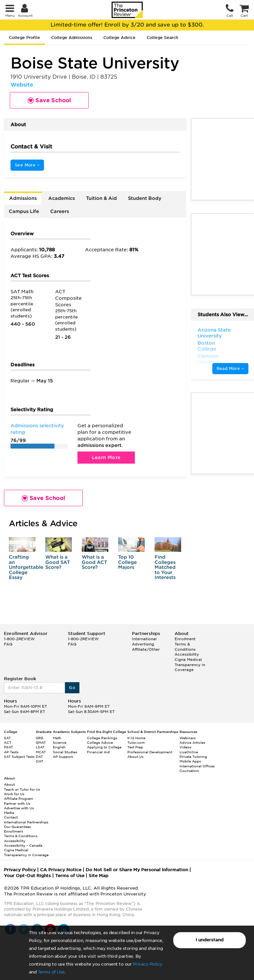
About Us (135, 757)
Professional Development (150, 752)
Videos (185, 747)
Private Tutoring (193, 757)
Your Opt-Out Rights (27, 876)
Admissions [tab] (23, 198)
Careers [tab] (60, 211)
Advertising (143, 644)
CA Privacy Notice (61, 870)
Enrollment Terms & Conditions (185, 644)
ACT (8, 742)
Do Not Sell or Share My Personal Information (137, 870)
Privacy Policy (148, 964)
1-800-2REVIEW (19, 639)
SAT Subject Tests (19, 757)
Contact (11, 817)
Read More (230, 368)
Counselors (189, 771)
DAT (39, 757)
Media (9, 813)
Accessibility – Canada (23, 845)
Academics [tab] (62, 198)
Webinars (188, 738)
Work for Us (14, 794)
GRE (40, 738)
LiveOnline (189, 752)
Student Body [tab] (145, 198)
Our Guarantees (17, 827)
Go (72, 688)
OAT (40, 761)
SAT (7, 738)
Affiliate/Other (146, 649)
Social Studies (65, 752)
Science (60, 742)
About (9, 784)
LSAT (40, 747)
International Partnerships (26, 822)
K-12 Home (136, 738)
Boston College (207, 346)
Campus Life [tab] (24, 211)
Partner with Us (17, 803)
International (144, 639)
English (59, 747)
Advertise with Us (19, 808)
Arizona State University (214, 333)
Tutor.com (136, 742)
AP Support (63, 757)
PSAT (9, 747)
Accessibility (187, 654)
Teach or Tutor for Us (22, 789)
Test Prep (135, 747)
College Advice (119, 38)
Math (57, 738)
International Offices (197, 766)
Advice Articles (192, 742)
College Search (162, 38)
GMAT (41, 742)
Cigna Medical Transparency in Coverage (190, 665)
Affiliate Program (19, 798)
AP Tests (11, 752)
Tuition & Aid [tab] (101, 198)
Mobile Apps (190, 761)
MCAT (41, 752)
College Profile (24, 38)
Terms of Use (51, 972)
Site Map (98, 876)
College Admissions (72, 38)
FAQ (8, 644)
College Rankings (102, 738)
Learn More (106, 457)
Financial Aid (98, 752)
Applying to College (104, 747)
